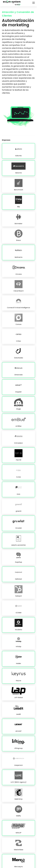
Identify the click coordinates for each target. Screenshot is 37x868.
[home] (12, 3)
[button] (33, 3)
